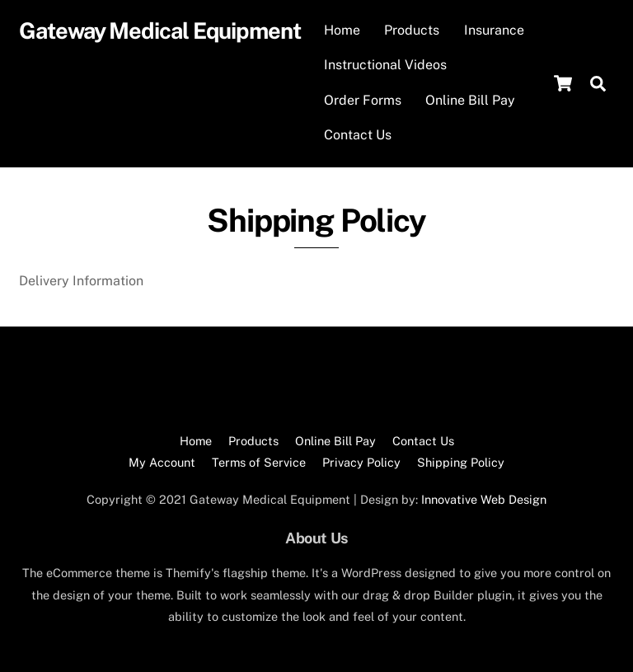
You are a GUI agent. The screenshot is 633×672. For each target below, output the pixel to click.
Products (412, 30)
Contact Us (358, 135)
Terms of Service (259, 462)
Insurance (494, 30)
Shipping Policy (461, 462)
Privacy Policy (361, 462)
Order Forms (363, 100)
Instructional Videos (385, 65)
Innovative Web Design (484, 499)
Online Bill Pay (470, 100)
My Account (162, 462)
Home (342, 30)
